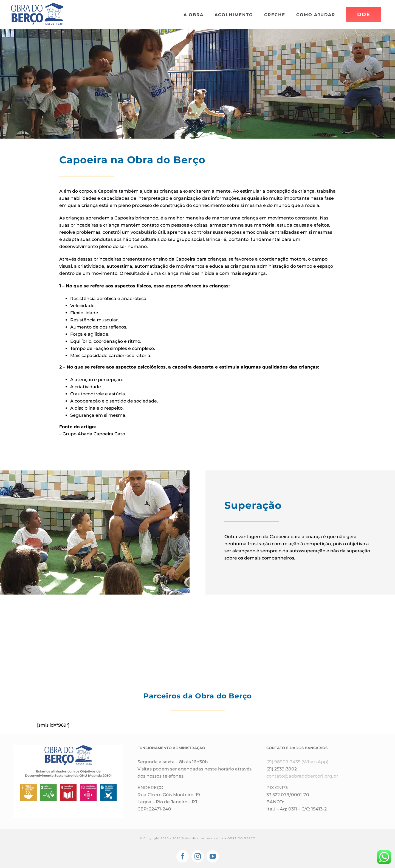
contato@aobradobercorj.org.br (302, 776)
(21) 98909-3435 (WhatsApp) (297, 762)
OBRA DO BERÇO (241, 838)
